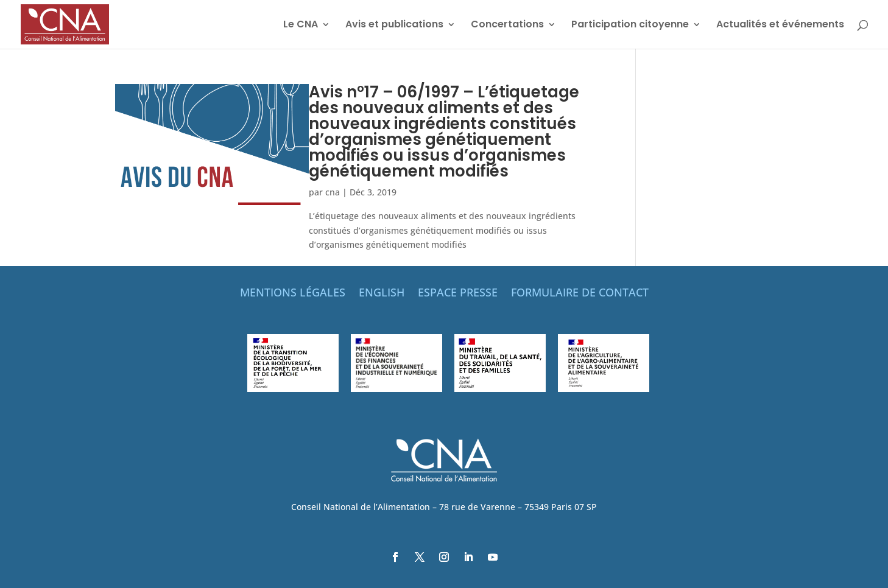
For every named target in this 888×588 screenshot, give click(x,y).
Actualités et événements (780, 26)
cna (333, 192)
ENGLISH (382, 294)
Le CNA (301, 26)
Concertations (507, 26)
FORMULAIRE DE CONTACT (580, 294)
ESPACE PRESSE (458, 294)
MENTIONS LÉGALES (293, 294)
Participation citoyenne (630, 26)
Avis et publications (394, 26)
